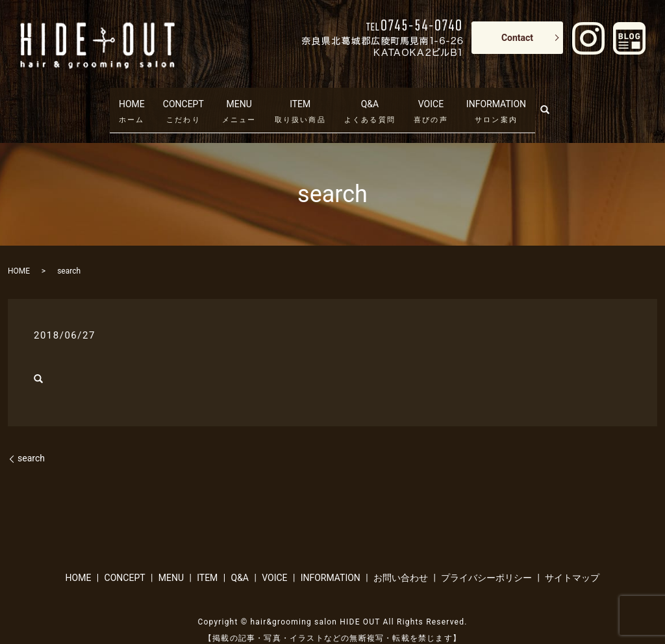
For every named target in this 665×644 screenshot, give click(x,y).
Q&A (370, 98)
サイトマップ (572, 558)
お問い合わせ (401, 558)
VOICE (432, 98)
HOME (119, 98)
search (566, 96)
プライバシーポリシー (486, 558)
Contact (517, 38)
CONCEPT (179, 98)
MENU (239, 98)
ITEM (300, 98)
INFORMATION (504, 98)
